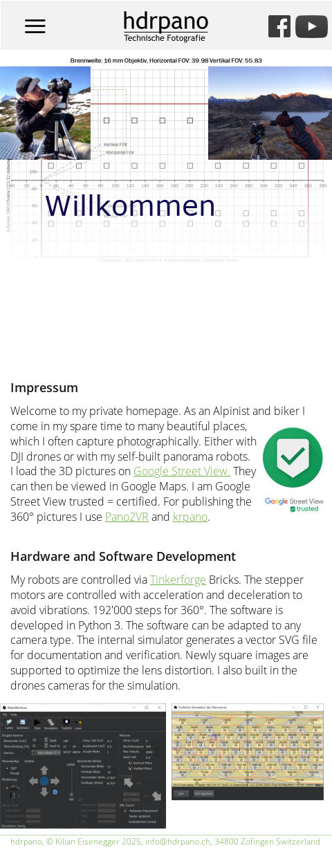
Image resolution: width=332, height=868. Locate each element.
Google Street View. (182, 471)
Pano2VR (127, 517)
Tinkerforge (178, 580)
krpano (190, 517)
